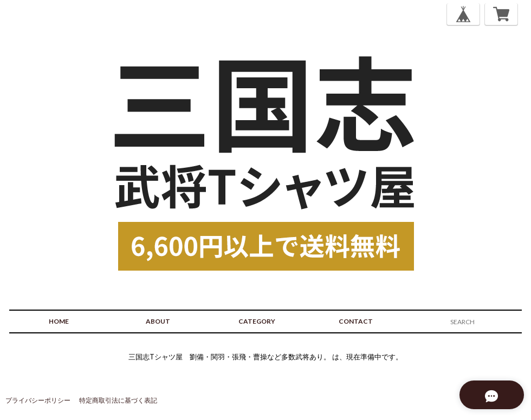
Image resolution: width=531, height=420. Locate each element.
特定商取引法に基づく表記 (118, 400)
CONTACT (356, 321)
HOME (59, 321)
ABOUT (158, 321)
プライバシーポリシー (38, 400)
